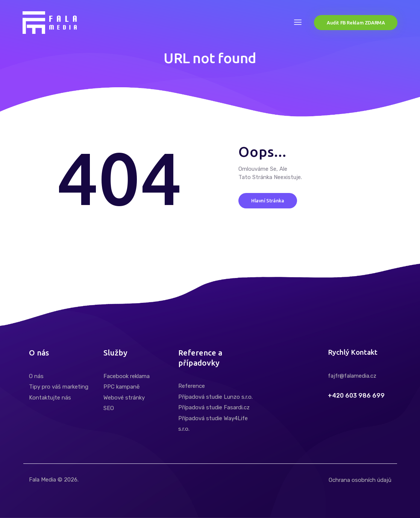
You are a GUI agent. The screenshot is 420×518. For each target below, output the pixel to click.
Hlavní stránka (268, 200)
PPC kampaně (121, 387)
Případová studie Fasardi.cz (214, 407)
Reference (192, 386)
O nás (36, 376)
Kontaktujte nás (50, 398)
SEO (109, 408)
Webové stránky (124, 398)
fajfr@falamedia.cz (352, 376)
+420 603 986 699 (356, 396)
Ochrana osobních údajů (360, 480)
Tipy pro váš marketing (59, 387)
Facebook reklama (127, 376)
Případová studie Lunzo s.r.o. (215, 397)
